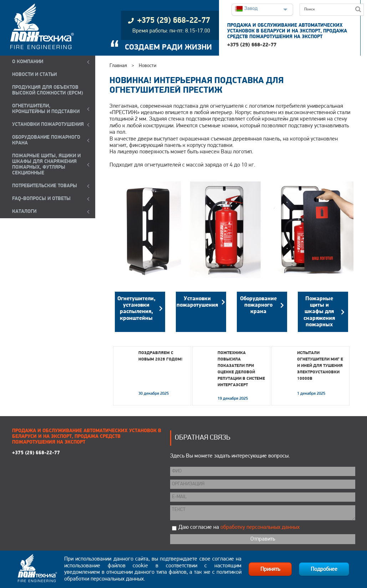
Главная (118, 66)
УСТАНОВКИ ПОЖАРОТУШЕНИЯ (48, 125)
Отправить (263, 539)
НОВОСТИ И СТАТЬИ (34, 75)
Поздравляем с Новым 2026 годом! (160, 356)
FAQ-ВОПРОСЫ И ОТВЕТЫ (41, 199)
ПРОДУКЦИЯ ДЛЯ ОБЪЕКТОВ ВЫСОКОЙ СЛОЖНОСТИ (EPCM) (48, 90)
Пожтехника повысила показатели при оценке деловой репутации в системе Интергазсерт (241, 369)
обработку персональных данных (260, 527)
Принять (270, 569)
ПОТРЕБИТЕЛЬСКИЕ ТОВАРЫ (45, 186)
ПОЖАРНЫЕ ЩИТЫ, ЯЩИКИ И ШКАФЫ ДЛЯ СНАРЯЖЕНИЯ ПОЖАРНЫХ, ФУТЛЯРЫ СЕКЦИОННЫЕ (46, 165)
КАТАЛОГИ (24, 212)
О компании (28, 62)
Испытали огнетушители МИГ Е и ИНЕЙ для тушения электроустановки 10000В (320, 366)
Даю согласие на (239, 527)
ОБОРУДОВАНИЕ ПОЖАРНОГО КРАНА (46, 140)
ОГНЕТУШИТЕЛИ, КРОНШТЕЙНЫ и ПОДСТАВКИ (46, 109)
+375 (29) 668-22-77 (252, 45)
